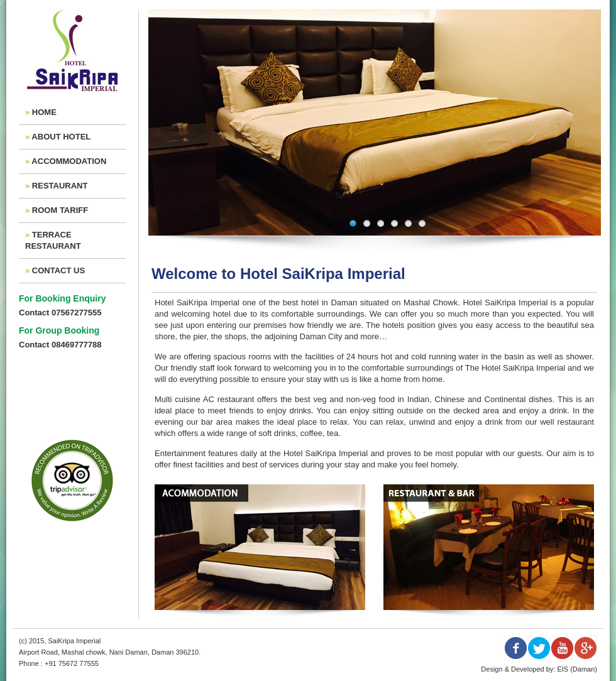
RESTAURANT (60, 186)
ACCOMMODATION (69, 161)
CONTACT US (58, 270)
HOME (44, 112)
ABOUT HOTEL (61, 137)
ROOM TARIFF (60, 210)
